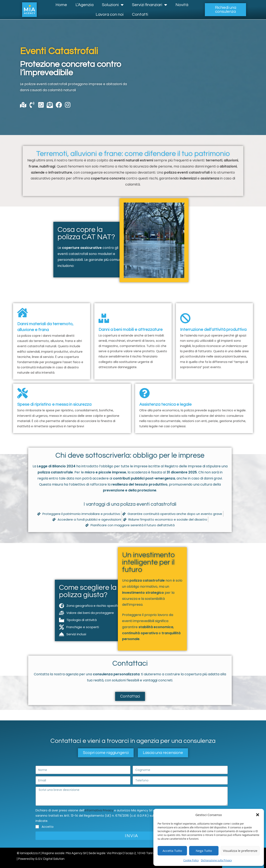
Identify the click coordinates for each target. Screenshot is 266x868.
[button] (258, 815)
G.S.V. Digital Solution (50, 859)
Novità (182, 5)
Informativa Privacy (99, 810)
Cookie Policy (191, 860)
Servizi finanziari (149, 5)
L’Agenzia (84, 5)
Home (61, 5)
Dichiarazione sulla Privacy (216, 860)
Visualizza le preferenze (240, 851)
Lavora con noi (110, 14)
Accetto (48, 827)
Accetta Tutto (172, 851)
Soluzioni (113, 5)
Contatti (140, 14)
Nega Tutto (204, 851)
